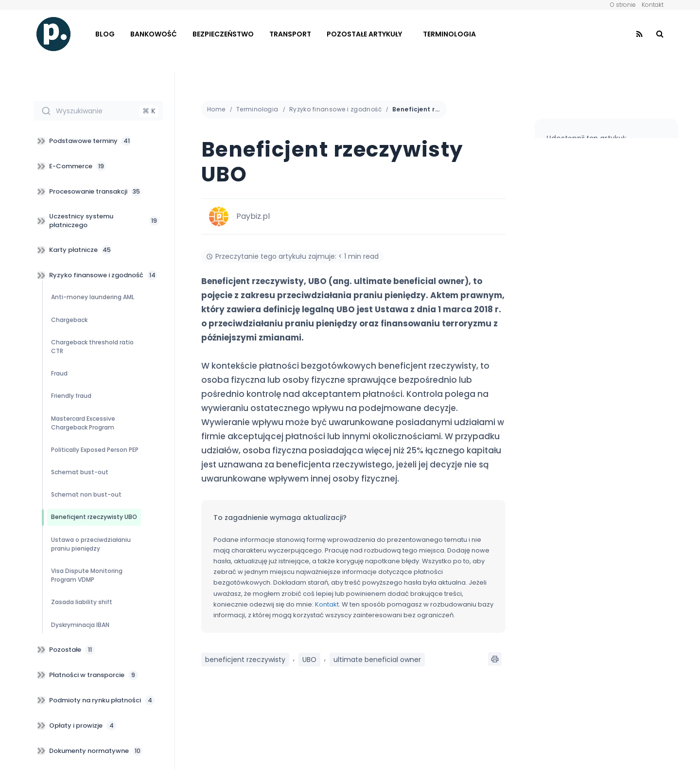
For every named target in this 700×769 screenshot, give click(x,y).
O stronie (623, 5)
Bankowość (154, 34)
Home (216, 109)
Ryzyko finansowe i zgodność (335, 109)
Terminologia (449, 34)
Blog (105, 34)
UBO (309, 660)
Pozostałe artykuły (364, 34)
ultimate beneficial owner (377, 660)
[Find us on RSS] (639, 34)
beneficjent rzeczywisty (245, 660)
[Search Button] (660, 34)
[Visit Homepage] (53, 34)
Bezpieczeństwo (223, 34)
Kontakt (653, 5)
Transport (290, 34)
